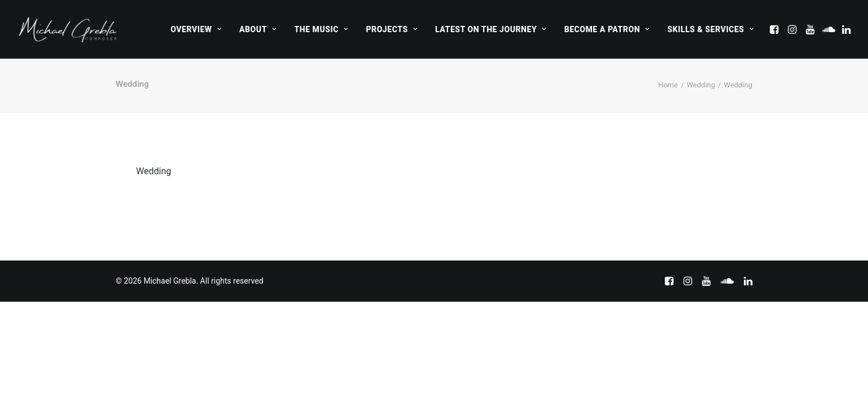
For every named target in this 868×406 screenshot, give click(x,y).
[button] (775, 29)
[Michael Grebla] (68, 29)
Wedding (701, 85)
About (258, 29)
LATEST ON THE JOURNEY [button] (491, 29)
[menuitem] (196, 29)
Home (668, 85)
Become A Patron (607, 29)
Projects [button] (391, 29)
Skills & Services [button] (711, 29)
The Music (321, 29)
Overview (196, 29)
